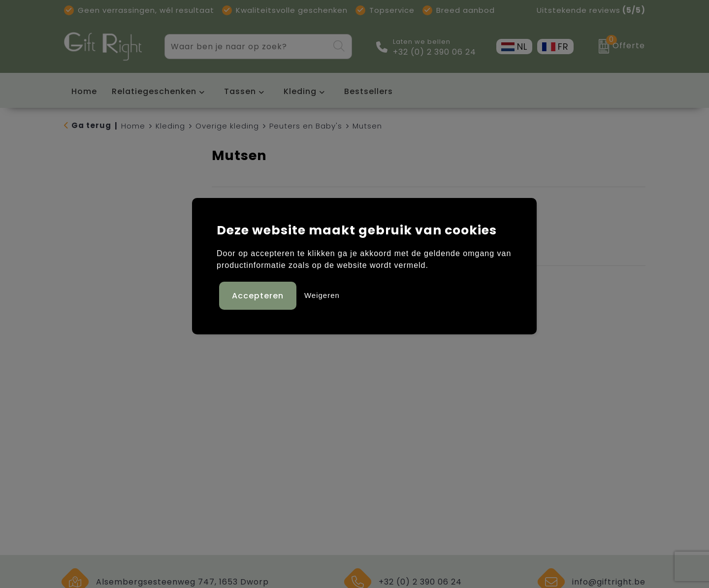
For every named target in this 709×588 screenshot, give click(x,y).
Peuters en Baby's (306, 126)
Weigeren (322, 295)
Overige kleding (227, 126)
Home (133, 126)
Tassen (240, 91)
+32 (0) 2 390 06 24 (435, 52)
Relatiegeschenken (154, 91)
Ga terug (91, 125)
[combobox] (247, 47)
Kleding (300, 91)
